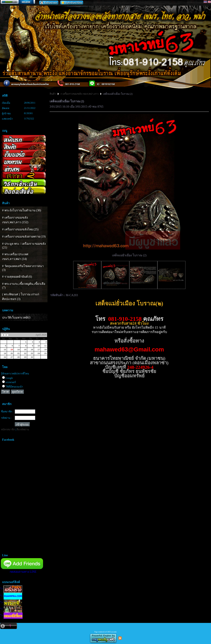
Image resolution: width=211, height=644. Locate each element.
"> (11, 589)
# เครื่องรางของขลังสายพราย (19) (24, 237)
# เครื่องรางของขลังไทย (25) (20, 229)
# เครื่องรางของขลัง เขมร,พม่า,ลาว (80, 94)
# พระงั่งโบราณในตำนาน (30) (22, 210)
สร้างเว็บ (18, 2)
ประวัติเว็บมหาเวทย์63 (16, 318)
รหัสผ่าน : (6, 418)
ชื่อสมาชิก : (7, 412)
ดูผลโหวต (17, 392)
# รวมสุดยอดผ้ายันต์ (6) (17, 277)
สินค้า (53, 94)
